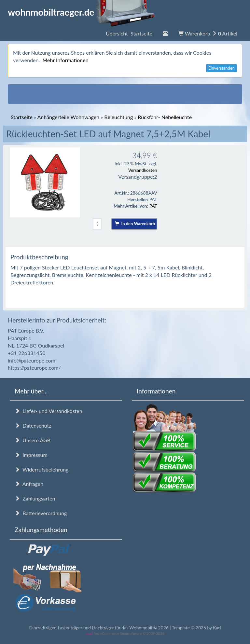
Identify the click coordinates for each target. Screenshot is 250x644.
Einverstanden (222, 68)
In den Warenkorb (135, 224)
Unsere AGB (33, 440)
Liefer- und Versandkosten (49, 411)
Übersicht (129, 33)
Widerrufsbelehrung (42, 469)
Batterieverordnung (41, 513)
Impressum (31, 455)
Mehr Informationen (65, 60)
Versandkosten (143, 170)
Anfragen (29, 484)
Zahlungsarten (35, 498)
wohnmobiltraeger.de (81, 12)
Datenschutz (33, 425)
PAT (153, 206)
